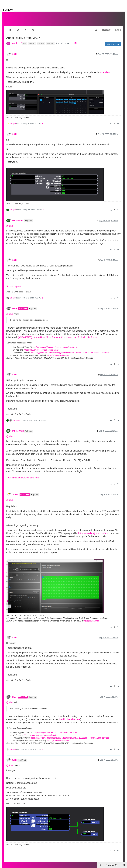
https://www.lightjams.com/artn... (94, 530)
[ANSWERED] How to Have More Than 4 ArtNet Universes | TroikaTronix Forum (57, 334)
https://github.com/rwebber (58, 352)
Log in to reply (113, 41)
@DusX (22, 757)
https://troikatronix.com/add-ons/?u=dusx (41, 347)
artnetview (104, 69)
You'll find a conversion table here (23, 474)
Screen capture (14, 283)
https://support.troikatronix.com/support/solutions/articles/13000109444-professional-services (70, 349)
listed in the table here (70, 716)
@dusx (10, 762)
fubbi (15, 51)
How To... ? (16, 40)
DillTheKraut (18, 217)
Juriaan (16, 491)
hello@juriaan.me (91, 618)
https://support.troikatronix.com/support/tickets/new (56, 344)
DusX (15, 305)
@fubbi (29, 217)
